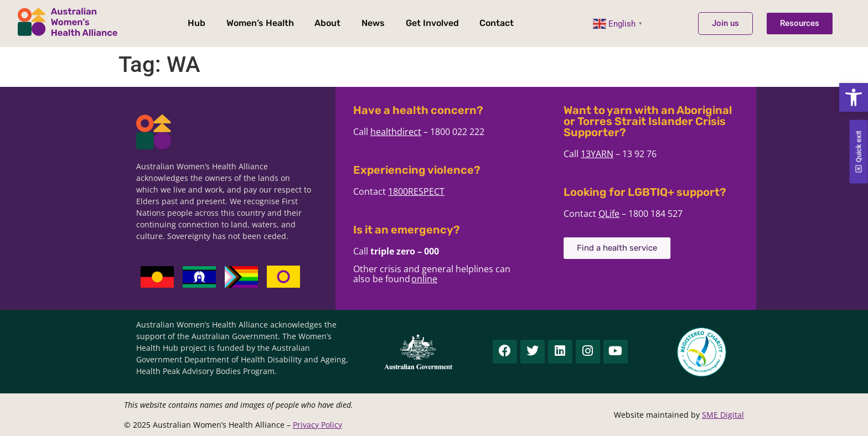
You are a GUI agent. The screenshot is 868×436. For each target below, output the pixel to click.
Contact (497, 23)
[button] (854, 97)
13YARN (611, 154)
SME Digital (723, 415)
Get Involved (432, 23)
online (438, 279)
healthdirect (410, 132)
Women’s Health (260, 23)
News (373, 23)
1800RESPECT (430, 191)
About (327, 23)
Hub (197, 23)
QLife (623, 214)
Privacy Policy (317, 425)
